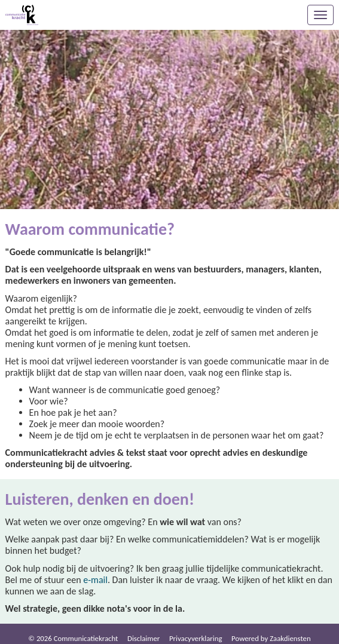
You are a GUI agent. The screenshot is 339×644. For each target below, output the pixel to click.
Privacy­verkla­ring (196, 638)
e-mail (95, 580)
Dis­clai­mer (143, 638)
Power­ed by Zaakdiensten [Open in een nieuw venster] (271, 638)
